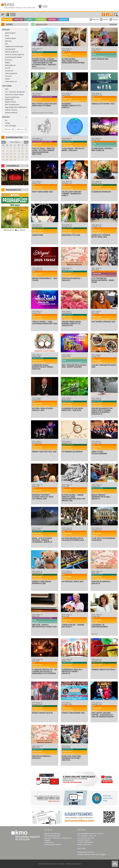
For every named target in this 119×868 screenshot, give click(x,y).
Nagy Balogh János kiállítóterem (16, 107)
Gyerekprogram (10, 49)
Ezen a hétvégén (11, 126)
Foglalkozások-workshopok (14, 46)
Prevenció (63, 19)
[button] (7, 16)
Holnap (7, 123)
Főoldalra (113, 24)
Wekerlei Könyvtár (11, 110)
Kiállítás (8, 63)
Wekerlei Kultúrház (11, 113)
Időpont (6, 117)
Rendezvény (7, 19)
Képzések (52, 19)
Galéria (104, 19)
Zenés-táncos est (11, 81)
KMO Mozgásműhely (12, 105)
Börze (7, 36)
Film (6, 44)
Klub (30, 19)
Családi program (10, 38)
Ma (6, 120)
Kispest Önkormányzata (52, 834)
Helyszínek (7, 86)
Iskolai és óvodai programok (15, 54)
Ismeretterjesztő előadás (13, 57)
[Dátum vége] (21, 129)
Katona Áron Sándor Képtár (14, 95)
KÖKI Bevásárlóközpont (52, 836)
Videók (114, 19)
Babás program (10, 33)
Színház (8, 79)
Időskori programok (12, 52)
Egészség (8, 41)
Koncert (8, 68)
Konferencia (9, 71)
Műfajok (6, 30)
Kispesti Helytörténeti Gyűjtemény (12, 98)
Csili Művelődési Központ (53, 844)
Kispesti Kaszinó (10, 102)
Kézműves (8, 60)
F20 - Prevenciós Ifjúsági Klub (15, 92)
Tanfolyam (18, 19)
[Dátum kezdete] (9, 129)
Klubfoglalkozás (10, 65)
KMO (7, 89)
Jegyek (13, 14)
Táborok (41, 19)
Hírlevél (94, 19)
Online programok (11, 73)
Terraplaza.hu (49, 842)
